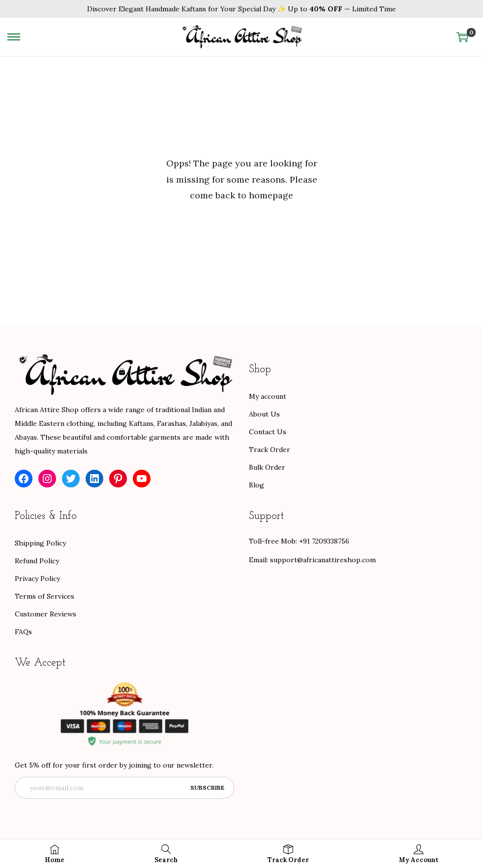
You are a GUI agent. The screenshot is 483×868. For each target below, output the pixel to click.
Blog (257, 485)
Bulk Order (267, 467)
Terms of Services (45, 596)
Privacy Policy (37, 579)
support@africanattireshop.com (323, 560)
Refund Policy (37, 561)
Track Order (270, 450)
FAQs (23, 632)
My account (268, 396)
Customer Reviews (45, 614)
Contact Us (268, 432)
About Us (264, 414)
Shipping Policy (40, 543)
